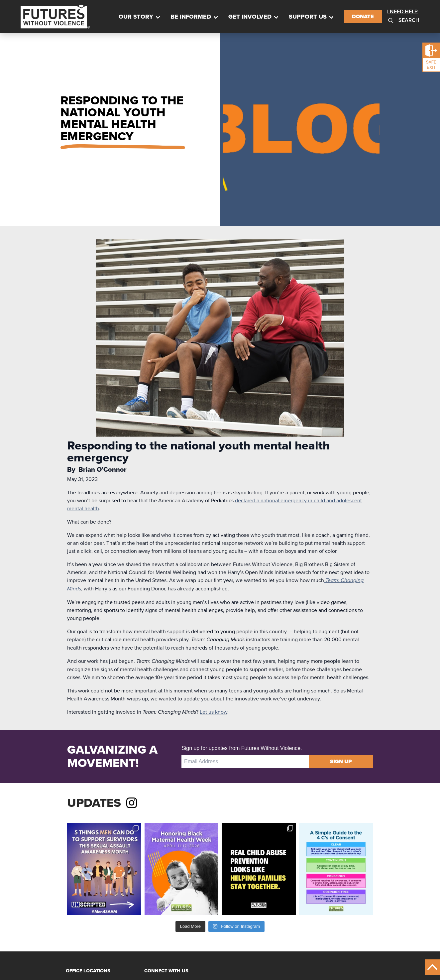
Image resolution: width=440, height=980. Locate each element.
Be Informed (191, 17)
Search (403, 21)
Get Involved (250, 17)
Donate (363, 16)
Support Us (308, 17)
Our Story (136, 17)
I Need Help (402, 11)
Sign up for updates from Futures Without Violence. (242, 748)
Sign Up (341, 761)
